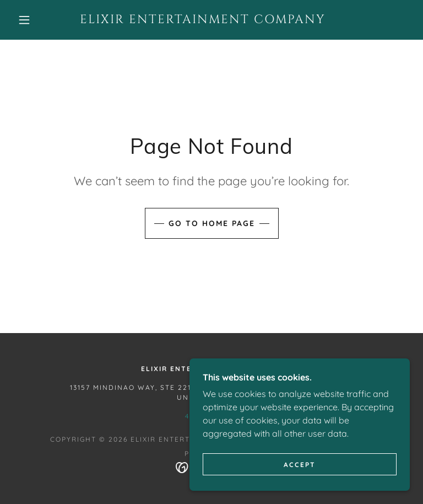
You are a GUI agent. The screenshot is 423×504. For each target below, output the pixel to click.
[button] (24, 20)
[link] (203, 20)
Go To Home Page (212, 223)
